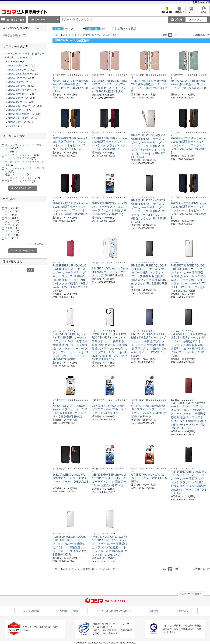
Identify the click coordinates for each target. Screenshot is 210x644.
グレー (11, 215)
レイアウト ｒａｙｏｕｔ (22, 155)
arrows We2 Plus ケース (21, 74)
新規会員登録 (167, 11)
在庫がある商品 (14, 35)
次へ (115, 35)
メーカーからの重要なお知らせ (114, 611)
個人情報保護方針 (111, 630)
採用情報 (154, 611)
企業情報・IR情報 (68, 611)
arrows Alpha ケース (19, 66)
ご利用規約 (196, 2)
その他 (12, 126)
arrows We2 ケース (18, 70)
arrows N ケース (17, 82)
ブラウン (12, 235)
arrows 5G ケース (17, 102)
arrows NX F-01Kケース (21, 114)
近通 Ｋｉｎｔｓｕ (18, 175)
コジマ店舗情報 (32, 611)
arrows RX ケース (18, 78)
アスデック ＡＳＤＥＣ (20, 181)
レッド (11, 238)
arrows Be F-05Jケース (21, 118)
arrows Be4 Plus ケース (21, 90)
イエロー (12, 228)
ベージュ (12, 225)
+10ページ (96, 35)
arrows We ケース (18, 86)
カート (191, 11)
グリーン (12, 221)
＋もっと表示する (34, 244)
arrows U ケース (17, 110)
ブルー (11, 218)
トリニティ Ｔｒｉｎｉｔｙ (22, 178)
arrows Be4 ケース (18, 98)
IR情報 (207, 2)
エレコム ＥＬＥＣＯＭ (21, 158)
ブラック (13, 208)
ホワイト (13, 211)
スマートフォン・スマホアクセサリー (23, 54)
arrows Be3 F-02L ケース (22, 106)
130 (108, 35)
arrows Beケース (17, 122)
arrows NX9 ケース (18, 94)
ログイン (204, 11)
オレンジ (12, 231)
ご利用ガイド (179, 11)
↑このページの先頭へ (191, 594)
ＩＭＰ (11, 152)
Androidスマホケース (16, 58)
